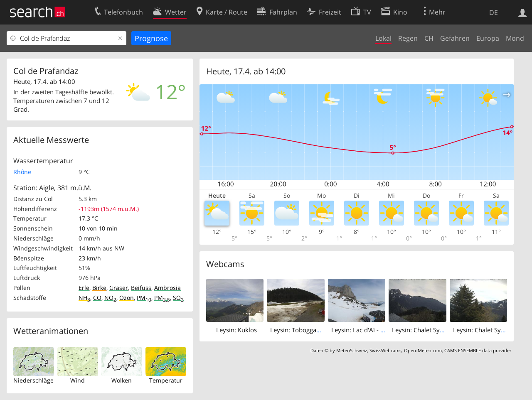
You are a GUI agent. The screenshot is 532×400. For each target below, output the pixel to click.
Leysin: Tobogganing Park (307, 330)
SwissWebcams (385, 350)
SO (178, 298)
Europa (488, 38)
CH (429, 38)
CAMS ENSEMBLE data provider (478, 350)
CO (97, 298)
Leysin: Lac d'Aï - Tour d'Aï (369, 330)
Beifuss (141, 288)
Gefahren (455, 38)
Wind (78, 380)
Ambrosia (167, 288)
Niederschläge (33, 380)
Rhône (22, 172)
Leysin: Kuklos (236, 330)
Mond (515, 38)
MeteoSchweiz (352, 350)
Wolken (122, 380)
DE (494, 12)
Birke (99, 288)
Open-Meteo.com (423, 350)
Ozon (127, 298)
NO (110, 298)
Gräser (119, 288)
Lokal (383, 38)
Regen (408, 38)
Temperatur (166, 380)
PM (144, 298)
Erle (84, 288)
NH (84, 298)
